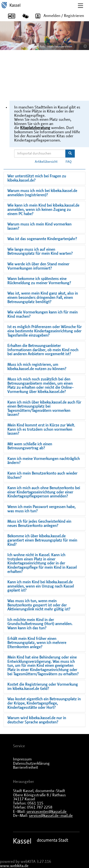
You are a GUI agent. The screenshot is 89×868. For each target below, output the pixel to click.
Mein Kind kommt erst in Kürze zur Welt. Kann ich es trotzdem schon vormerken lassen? (41, 429)
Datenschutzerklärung (31, 764)
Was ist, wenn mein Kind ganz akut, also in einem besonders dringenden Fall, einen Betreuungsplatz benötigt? (43, 298)
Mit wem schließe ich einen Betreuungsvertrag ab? (30, 446)
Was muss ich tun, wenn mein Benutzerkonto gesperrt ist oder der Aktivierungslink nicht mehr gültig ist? (39, 605)
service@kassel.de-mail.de (51, 816)
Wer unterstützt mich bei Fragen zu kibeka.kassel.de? (37, 178)
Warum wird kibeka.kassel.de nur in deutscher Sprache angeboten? (37, 720)
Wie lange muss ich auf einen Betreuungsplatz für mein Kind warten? (40, 252)
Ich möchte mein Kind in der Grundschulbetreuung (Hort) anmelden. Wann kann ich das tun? (40, 624)
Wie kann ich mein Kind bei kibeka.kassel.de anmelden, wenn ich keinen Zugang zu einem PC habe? (43, 210)
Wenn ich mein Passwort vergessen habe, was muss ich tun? (41, 509)
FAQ (69, 162)
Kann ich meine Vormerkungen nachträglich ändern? (44, 461)
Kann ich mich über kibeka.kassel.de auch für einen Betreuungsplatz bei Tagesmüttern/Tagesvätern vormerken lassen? (44, 409)
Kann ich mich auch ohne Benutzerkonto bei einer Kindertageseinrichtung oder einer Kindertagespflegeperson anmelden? (44, 492)
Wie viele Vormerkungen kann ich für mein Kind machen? (42, 314)
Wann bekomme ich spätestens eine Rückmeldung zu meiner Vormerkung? (39, 281)
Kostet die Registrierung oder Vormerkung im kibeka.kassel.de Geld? (43, 687)
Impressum (22, 759)
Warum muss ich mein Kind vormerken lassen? (39, 226)
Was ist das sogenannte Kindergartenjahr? (42, 239)
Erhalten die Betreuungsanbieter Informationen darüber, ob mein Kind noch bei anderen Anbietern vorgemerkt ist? (43, 350)
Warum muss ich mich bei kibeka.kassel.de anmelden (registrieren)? (42, 193)
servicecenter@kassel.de (47, 812)
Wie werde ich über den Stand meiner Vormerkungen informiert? (38, 266)
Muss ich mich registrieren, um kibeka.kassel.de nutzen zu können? (37, 367)
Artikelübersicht (46, 162)
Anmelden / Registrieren (58, 16)
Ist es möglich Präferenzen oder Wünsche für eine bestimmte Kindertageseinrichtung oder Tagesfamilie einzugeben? (44, 331)
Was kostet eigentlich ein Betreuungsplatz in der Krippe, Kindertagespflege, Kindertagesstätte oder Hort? (44, 703)
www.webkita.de (14, 866)
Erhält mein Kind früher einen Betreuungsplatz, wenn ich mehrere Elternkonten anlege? (37, 643)
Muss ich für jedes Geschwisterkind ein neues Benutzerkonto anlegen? (39, 524)
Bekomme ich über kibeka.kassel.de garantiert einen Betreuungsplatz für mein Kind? (42, 540)
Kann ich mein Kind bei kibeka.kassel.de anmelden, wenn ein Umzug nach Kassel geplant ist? (41, 586)
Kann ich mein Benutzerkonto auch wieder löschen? (42, 476)
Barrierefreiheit (26, 768)
